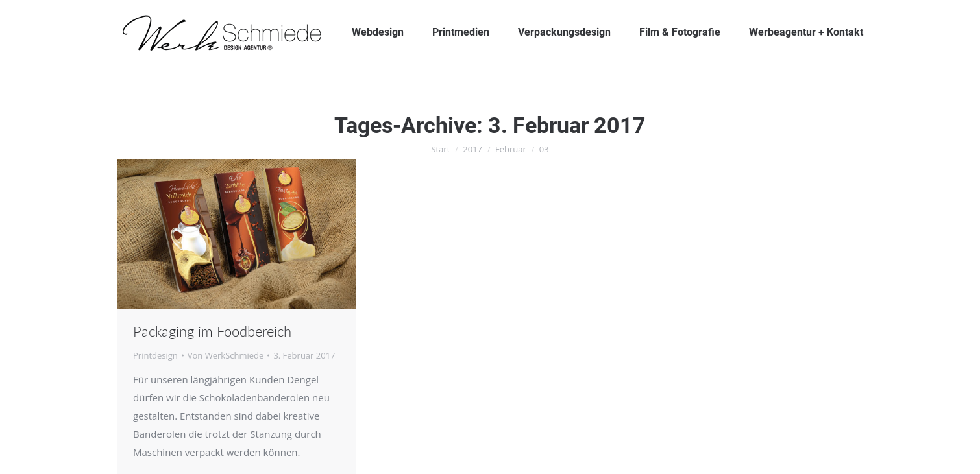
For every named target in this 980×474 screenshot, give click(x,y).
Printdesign (155, 355)
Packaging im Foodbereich (212, 331)
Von (226, 355)
